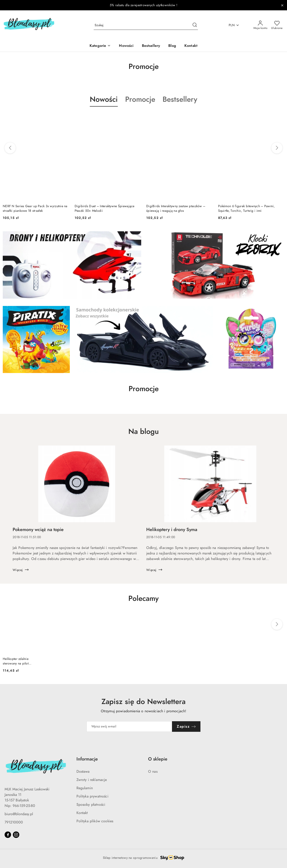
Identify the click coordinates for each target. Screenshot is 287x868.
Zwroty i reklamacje (92, 780)
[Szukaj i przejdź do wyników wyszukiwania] (195, 25)
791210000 (14, 822)
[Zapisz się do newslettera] (129, 727)
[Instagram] (16, 835)
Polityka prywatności (92, 796)
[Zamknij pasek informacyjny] (282, 5)
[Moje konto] (261, 25)
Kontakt (82, 813)
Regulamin (85, 788)
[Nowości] (126, 46)
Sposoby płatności (91, 805)
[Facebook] (8, 835)
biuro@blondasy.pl (19, 814)
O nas (153, 772)
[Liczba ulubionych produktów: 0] (277, 25)
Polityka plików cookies (95, 821)
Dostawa (83, 772)
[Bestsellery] (151, 46)
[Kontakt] (191, 46)
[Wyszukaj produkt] (146, 25)
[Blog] (172, 46)
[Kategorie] (100, 46)
